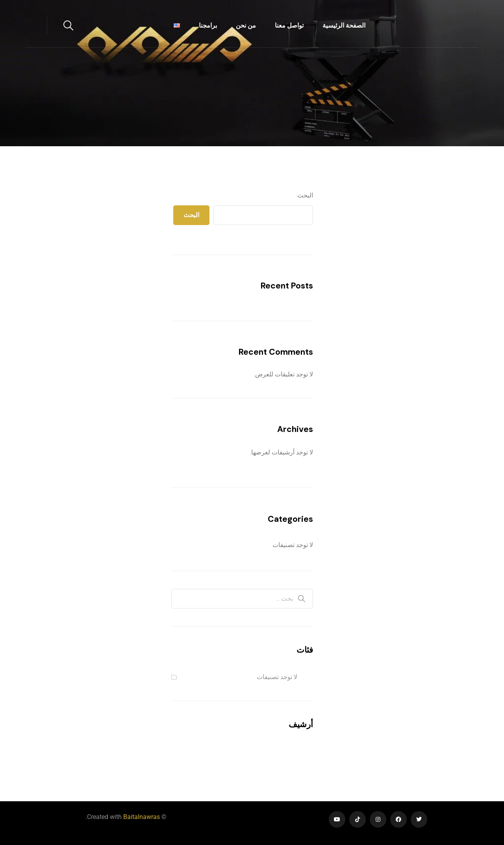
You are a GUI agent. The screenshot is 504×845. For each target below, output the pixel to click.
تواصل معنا (289, 25)
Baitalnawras (142, 817)
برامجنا (208, 25)
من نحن (246, 25)
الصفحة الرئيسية (344, 25)
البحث (305, 195)
